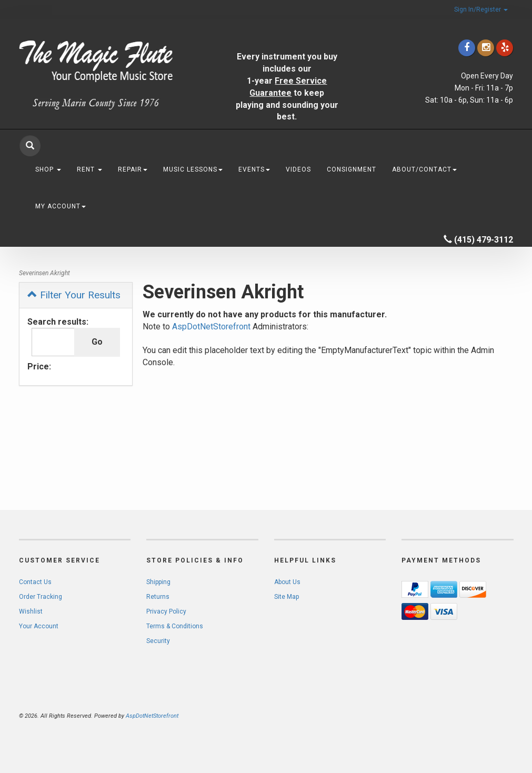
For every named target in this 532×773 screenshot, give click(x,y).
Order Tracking (41, 597)
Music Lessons (193, 169)
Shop (48, 169)
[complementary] (456, 715)
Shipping (158, 582)
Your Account (39, 626)
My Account (61, 206)
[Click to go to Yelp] (505, 48)
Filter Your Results (74, 295)
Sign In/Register (481, 9)
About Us (287, 582)
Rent (89, 169)
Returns (158, 597)
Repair (133, 169)
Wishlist (31, 611)
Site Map (287, 597)
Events (254, 169)
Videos (298, 169)
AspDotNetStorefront (211, 327)
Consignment (352, 169)
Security (158, 641)
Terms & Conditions (175, 626)
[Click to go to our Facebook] (467, 48)
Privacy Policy (166, 611)
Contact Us (35, 582)
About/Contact (424, 169)
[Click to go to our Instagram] (486, 48)
